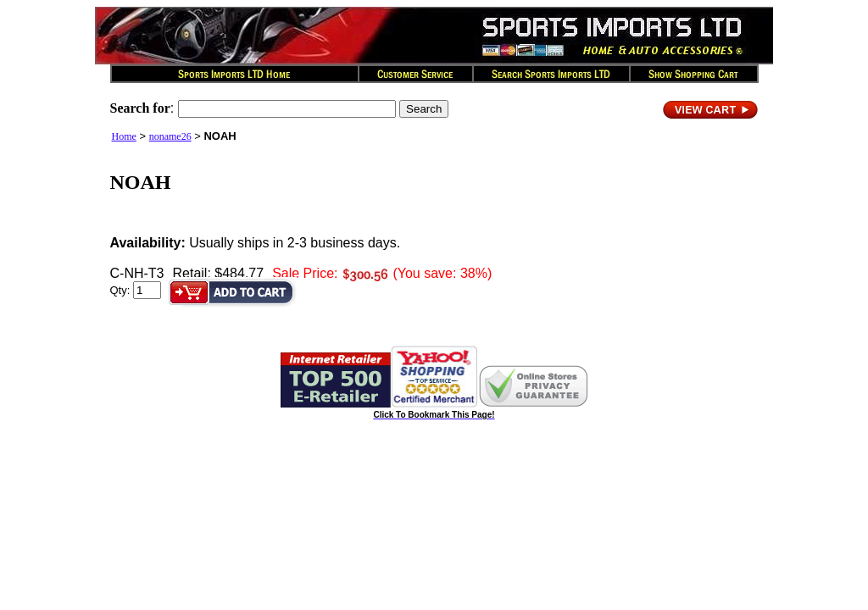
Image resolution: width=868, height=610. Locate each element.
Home (124, 136)
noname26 (170, 136)
